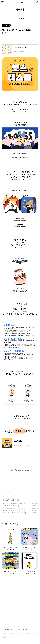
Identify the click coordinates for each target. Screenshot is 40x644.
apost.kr (12, 629)
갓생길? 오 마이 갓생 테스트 (9, 506)
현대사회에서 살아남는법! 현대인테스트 (13, 503)
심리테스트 (5, 500)
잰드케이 (20, 9)
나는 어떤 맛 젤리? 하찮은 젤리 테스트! (12, 510)
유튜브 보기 (22, 19)
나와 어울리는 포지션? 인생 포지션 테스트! (13, 513)
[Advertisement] (20, 470)
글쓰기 (25, 629)
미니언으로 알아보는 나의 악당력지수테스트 (14, 508)
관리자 (19, 629)
